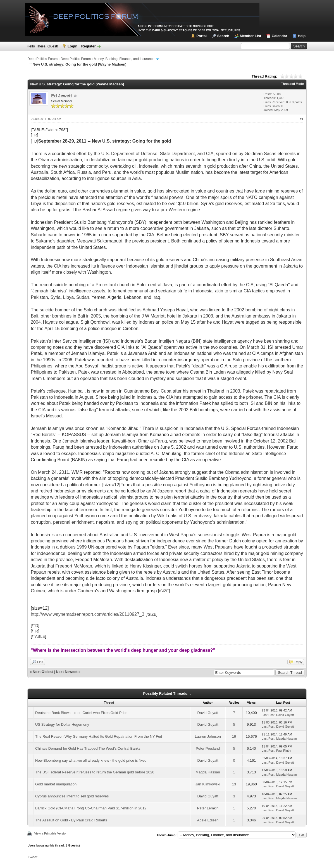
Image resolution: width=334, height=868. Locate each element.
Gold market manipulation (56, 784)
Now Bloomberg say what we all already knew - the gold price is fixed (91, 760)
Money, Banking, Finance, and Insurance (124, 59)
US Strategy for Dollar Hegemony (62, 724)
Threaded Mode (293, 84)
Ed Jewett (62, 96)
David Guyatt (208, 713)
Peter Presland (208, 748)
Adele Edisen (208, 820)
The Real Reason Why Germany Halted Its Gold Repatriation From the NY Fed (99, 736)
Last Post (268, 715)
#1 (302, 119)
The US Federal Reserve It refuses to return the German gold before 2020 (95, 772)
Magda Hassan (287, 739)
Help (302, 36)
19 (234, 736)
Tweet (33, 857)
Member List (251, 36)
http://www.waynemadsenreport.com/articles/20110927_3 (87, 614)
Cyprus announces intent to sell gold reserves (72, 796)
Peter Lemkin (208, 808)
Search (223, 36)
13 (234, 784)
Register (89, 46)
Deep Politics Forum (42, 59)
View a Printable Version (51, 833)
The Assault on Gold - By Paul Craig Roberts (71, 820)
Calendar (280, 36)
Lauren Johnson (208, 736)
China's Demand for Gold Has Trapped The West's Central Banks (88, 748)
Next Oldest (43, 672)
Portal (201, 36)
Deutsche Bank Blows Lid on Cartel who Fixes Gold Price (81, 713)
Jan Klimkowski (208, 784)
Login (72, 46)
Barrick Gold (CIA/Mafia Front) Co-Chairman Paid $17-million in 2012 (91, 808)
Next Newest (67, 672)
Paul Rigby (284, 751)
